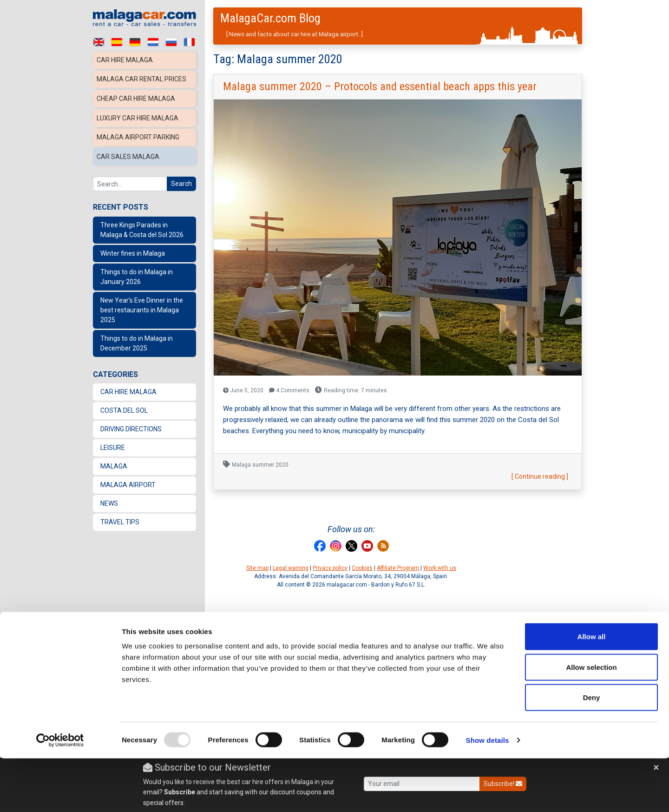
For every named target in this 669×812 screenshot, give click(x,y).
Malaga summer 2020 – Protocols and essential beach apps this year (380, 86)
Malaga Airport (128, 480)
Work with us (440, 568)
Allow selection (591, 721)
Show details (488, 794)
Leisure (113, 443)
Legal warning (291, 568)
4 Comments (289, 390)
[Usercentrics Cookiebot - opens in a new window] (60, 794)
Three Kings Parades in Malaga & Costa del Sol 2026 (142, 225)
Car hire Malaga (125, 60)
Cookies (362, 568)
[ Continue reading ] (540, 476)
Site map (257, 568)
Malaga (114, 462)
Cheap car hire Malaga (137, 97)
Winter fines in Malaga (133, 249)
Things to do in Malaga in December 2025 (137, 339)
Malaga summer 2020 (260, 465)
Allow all (592, 690)
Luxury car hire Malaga (138, 116)
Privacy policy (330, 568)
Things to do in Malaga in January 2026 (137, 272)
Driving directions (131, 424)
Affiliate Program (398, 568)
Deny (592, 751)
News (109, 499)
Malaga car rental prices (143, 79)
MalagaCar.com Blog (270, 18)
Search (181, 179)
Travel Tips (120, 517)
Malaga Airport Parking (140, 134)
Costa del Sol (124, 406)
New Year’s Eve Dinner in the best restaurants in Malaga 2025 (142, 305)
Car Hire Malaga (128, 387)
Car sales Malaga (128, 153)
